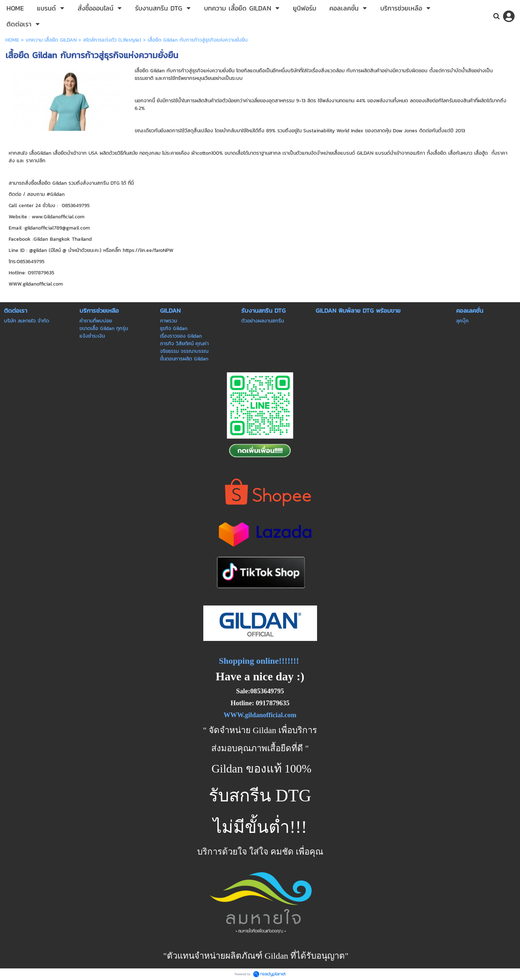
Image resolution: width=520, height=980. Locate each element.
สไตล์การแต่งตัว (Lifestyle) (112, 40)
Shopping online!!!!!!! (259, 661)
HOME (12, 40)
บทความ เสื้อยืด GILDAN (51, 40)
